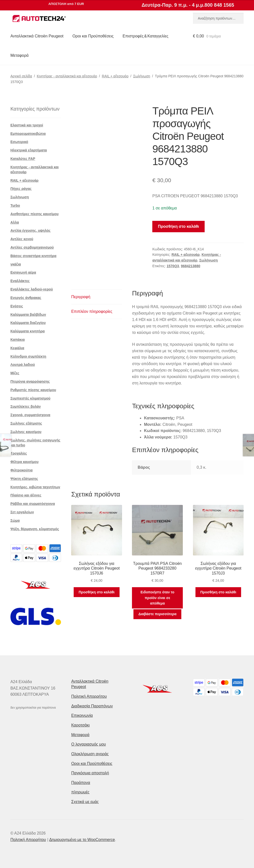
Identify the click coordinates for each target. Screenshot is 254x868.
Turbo (15, 205)
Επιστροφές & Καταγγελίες (145, 36)
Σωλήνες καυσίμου (26, 432)
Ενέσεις (17, 306)
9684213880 (190, 266)
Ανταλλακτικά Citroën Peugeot (37, 36)
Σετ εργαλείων (22, 512)
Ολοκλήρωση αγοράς (90, 754)
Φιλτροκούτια (21, 470)
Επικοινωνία (82, 715)
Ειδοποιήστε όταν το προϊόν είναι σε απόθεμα (157, 598)
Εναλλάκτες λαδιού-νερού (32, 289)
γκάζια (16, 264)
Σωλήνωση (142, 76)
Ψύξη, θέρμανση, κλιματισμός (35, 529)
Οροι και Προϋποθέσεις (93, 36)
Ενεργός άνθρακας (26, 298)
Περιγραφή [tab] (81, 297)
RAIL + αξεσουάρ (115, 76)
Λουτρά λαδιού (23, 365)
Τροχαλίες (19, 453)
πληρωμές (80, 792)
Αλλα (15, 222)
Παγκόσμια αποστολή (90, 773)
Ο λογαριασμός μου (89, 744)
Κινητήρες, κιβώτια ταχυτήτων (35, 487)
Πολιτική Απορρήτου (89, 696)
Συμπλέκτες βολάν (26, 406)
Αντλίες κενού (22, 239)
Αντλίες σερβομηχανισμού (32, 247)
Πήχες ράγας (21, 189)
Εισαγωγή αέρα (23, 272)
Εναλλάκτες (20, 281)
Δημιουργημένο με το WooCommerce (82, 840)
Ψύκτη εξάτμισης (24, 479)
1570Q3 (173, 266)
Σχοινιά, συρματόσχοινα (30, 415)
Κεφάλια (17, 348)
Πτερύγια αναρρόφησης (30, 381)
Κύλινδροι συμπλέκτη (28, 356)
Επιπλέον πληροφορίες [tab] (92, 311)
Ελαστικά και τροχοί (27, 125)
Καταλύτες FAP (23, 159)
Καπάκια (18, 340)
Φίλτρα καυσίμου (24, 462)
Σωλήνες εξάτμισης (26, 423)
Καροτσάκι (80, 725)
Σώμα (15, 521)
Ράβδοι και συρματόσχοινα (33, 504)
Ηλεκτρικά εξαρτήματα (29, 150)
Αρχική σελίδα (21, 76)
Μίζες (15, 373)
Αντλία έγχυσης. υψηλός (31, 231)
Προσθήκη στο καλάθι (178, 226)
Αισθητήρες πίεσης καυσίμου (34, 214)
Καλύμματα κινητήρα (28, 331)
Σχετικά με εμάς (85, 802)
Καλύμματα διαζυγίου (28, 323)
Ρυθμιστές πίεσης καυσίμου (33, 390)
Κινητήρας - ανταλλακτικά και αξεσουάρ (67, 76)
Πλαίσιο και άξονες (26, 495)
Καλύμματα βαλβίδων (28, 315)
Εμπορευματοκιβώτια (28, 134)
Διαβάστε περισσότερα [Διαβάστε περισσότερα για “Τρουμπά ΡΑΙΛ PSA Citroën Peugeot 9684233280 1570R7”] (157, 614)
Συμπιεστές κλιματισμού (30, 398)
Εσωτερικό (19, 142)
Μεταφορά (19, 55)
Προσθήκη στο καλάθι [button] (97, 592)
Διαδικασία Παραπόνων (92, 706)
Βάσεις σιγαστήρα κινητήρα (33, 256)
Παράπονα (81, 783)
